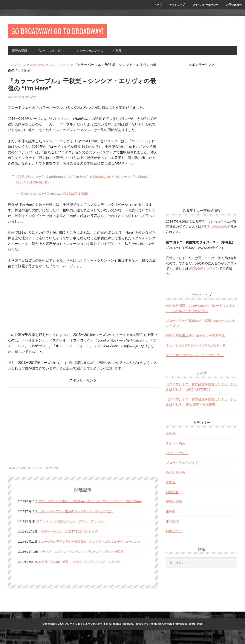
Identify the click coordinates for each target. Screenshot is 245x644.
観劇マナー (174, 534)
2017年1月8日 (80, 197)
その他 (171, 437)
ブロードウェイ (35, 471)
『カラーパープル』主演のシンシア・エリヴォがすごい (81, 520)
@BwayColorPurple (108, 180)
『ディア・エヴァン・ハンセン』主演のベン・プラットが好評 (88, 566)
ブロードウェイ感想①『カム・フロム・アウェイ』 (76, 530)
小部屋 (171, 485)
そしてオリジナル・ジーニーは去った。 (195, 358)
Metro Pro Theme (147, 638)
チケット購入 (176, 446)
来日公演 (172, 524)
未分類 (171, 515)
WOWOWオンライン (204, 272)
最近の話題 (52, 471)
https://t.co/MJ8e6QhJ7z (52, 185)
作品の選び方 (176, 476)
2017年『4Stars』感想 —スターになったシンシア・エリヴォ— (87, 576)
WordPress (196, 638)
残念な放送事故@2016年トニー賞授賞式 (195, 339)
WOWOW (220, 230)
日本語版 (172, 495)
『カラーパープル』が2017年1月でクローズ (72, 540)
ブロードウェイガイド (182, 466)
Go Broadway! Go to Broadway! (77, 33)
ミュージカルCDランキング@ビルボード (196, 349)
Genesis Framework (175, 638)
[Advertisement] (44, 422)
